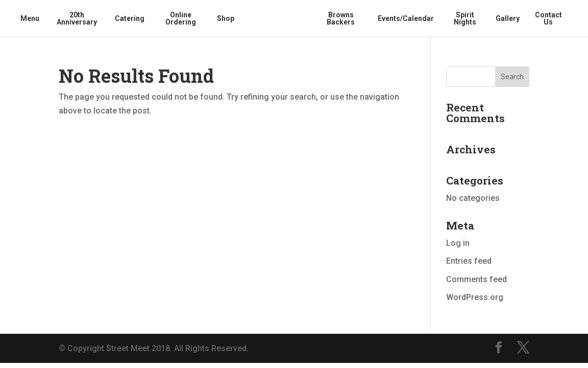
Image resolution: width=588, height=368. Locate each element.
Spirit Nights (465, 19)
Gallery (508, 19)
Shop (226, 19)
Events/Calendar (406, 19)
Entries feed (469, 261)
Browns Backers (341, 19)
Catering (130, 19)
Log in (458, 243)
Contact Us (548, 19)
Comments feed (476, 279)
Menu (30, 19)
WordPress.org (475, 297)
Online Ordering (181, 19)
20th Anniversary (77, 19)
